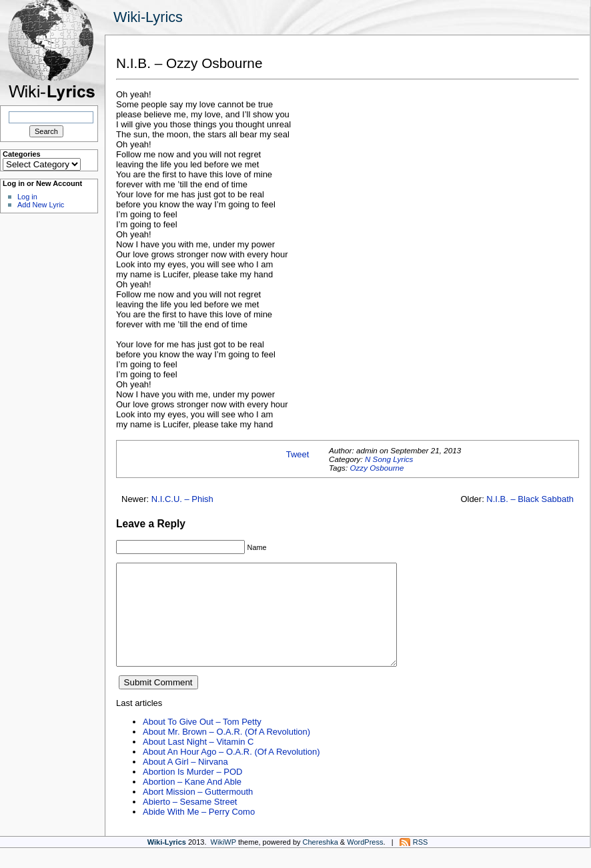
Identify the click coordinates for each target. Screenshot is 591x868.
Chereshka (321, 862)
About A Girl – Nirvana (185, 782)
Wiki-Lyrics (148, 17)
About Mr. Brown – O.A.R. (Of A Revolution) (226, 752)
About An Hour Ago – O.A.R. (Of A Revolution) (231, 772)
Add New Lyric (41, 205)
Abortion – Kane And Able (192, 802)
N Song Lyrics (389, 459)
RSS (421, 862)
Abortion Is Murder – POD (192, 792)
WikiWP (223, 862)
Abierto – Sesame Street (190, 822)
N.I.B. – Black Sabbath (530, 499)
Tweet (298, 454)
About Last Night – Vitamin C (198, 762)
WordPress (365, 862)
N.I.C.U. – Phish (182, 499)
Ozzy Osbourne (377, 468)
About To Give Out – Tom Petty (202, 742)
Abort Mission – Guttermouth (198, 812)
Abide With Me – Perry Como (199, 832)
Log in (27, 197)
